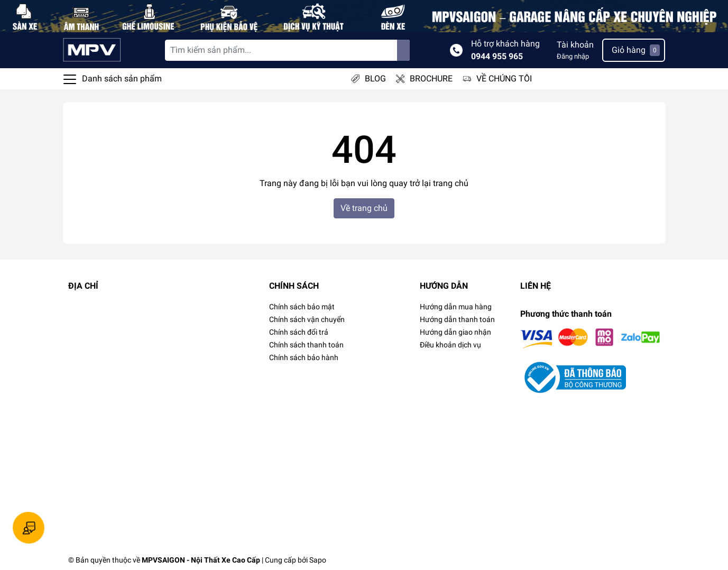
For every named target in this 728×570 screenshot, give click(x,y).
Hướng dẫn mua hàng (456, 307)
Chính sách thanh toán (306, 345)
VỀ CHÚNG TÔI (504, 79)
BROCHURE (431, 79)
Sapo (318, 560)
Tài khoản (575, 45)
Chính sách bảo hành (304, 357)
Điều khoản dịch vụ (450, 345)
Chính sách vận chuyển (307, 319)
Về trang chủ (364, 208)
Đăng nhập (573, 56)
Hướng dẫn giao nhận (455, 332)
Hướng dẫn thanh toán (457, 319)
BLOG (375, 79)
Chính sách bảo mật (302, 307)
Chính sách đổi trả (299, 332)
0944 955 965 (497, 56)
